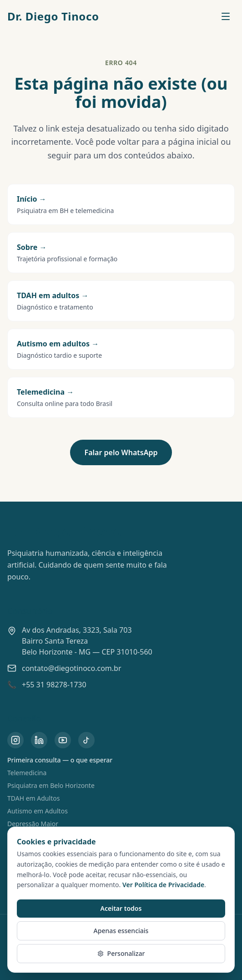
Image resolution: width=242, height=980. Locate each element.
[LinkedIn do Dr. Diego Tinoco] (39, 740)
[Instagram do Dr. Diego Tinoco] (15, 740)
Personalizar (121, 953)
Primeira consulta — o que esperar (60, 760)
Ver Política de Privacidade (163, 885)
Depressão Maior (33, 824)
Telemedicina (27, 773)
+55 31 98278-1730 (54, 685)
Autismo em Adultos (38, 811)
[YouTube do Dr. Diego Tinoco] (63, 740)
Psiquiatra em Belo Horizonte (51, 785)
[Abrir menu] (226, 16)
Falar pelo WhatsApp (121, 452)
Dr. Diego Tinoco (53, 16)
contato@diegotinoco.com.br (72, 668)
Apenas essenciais (121, 931)
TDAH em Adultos (33, 798)
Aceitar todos (121, 908)
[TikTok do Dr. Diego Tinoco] (86, 740)
